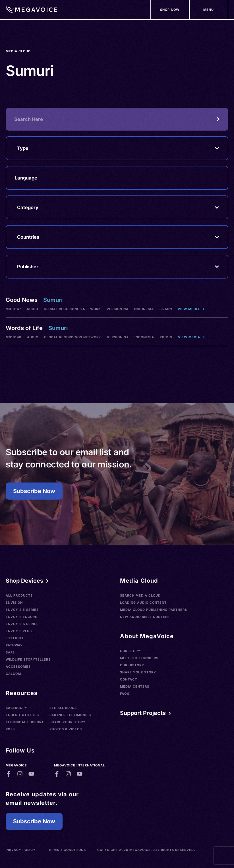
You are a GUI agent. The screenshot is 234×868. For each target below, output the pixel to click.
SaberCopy (16, 708)
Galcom (13, 674)
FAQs (125, 694)
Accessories (18, 667)
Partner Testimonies (70, 715)
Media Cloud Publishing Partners (154, 610)
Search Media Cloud (140, 595)
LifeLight (15, 638)
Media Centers (135, 686)
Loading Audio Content (143, 603)
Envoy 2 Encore (21, 617)
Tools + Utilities (22, 715)
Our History (132, 665)
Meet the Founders (139, 658)
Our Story (130, 651)
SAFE (10, 652)
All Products (19, 595)
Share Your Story (68, 722)
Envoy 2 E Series (22, 610)
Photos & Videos (66, 729)
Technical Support (25, 722)
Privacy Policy (21, 850)
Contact (129, 679)
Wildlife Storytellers (28, 659)
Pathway (14, 645)
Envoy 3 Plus (19, 631)
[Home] (31, 10)
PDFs (10, 729)
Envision (14, 603)
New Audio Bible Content (145, 617)
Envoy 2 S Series (22, 624)
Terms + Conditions (66, 850)
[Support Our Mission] (209, 10)
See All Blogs (63, 708)
